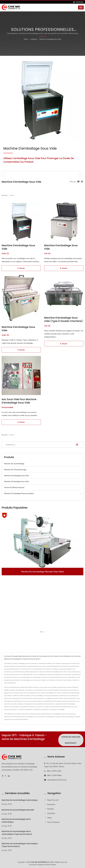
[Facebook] (3, 776)
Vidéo (50, 818)
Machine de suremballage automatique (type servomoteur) (20, 845)
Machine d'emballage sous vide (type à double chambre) (63, 319)
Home (26, 39)
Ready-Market (51, 865)
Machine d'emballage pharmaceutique (19, 493)
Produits (50, 809)
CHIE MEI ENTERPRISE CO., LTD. (42, 862)
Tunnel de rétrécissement (14, 487)
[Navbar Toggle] (81, 7)
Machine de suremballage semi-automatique (16, 821)
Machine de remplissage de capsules (50, 717)
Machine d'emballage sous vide (50, 39)
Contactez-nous (9, 719)
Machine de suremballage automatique (20, 800)
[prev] (3, 175)
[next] (81, 175)
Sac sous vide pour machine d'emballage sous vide (19, 401)
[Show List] (82, 181)
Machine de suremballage (14, 463)
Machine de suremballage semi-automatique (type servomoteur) (17, 833)
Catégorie (34, 39)
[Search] (36, 445)
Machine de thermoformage (15, 469)
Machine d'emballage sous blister (71, 717)
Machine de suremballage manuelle (18, 810)
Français (80, 2)
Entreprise (51, 804)
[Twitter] (6, 776)
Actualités (51, 813)
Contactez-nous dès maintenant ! (71, 740)
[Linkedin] (9, 776)
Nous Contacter (53, 822)
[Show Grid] (78, 181)
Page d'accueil (53, 800)
